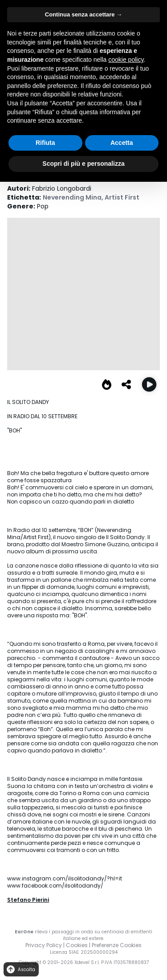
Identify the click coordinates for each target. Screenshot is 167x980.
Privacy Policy (44, 945)
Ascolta (20, 970)
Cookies (77, 945)
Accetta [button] (122, 143)
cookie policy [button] (126, 60)
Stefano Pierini (28, 900)
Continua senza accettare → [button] (83, 14)
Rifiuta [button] (45, 143)
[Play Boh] (149, 384)
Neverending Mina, (74, 197)
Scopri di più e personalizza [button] (83, 164)
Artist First (122, 197)
